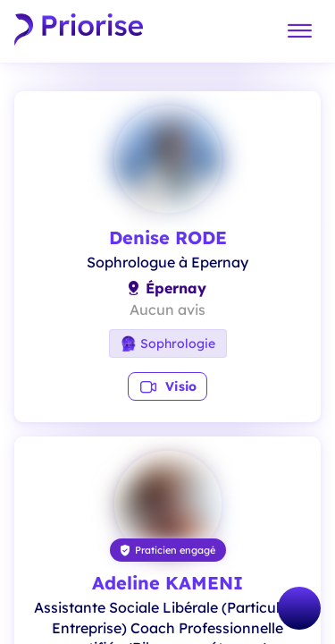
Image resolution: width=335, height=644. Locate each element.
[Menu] (299, 32)
